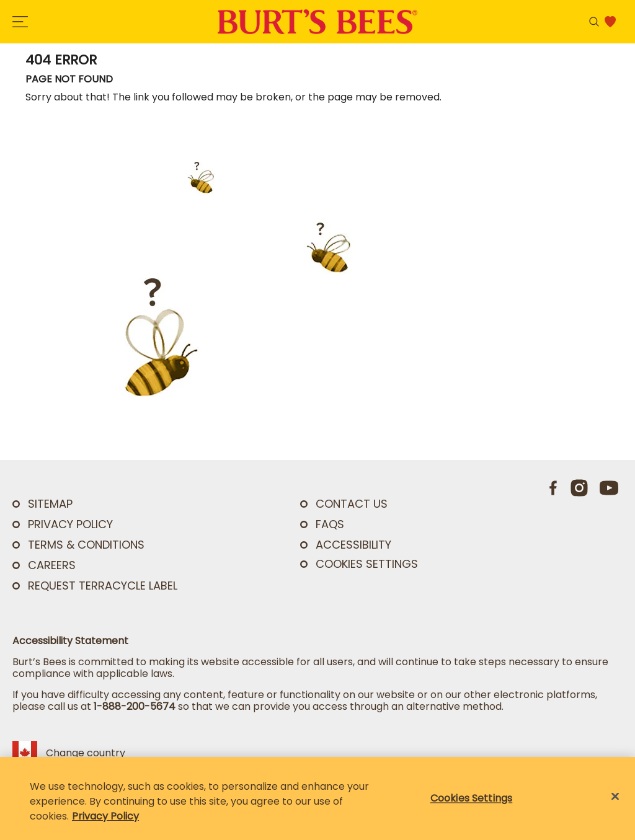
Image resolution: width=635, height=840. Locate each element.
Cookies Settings (367, 564)
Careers (52, 565)
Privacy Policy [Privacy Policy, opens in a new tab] (105, 816)
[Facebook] (554, 488)
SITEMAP (50, 504)
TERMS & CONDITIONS (86, 545)
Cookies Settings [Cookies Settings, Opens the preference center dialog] (472, 798)
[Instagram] (579, 488)
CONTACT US (352, 504)
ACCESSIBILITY (353, 545)
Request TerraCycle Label (103, 586)
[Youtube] (609, 488)
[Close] (615, 797)
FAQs (330, 524)
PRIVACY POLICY (70, 524)
